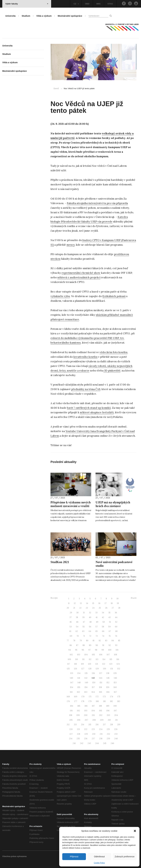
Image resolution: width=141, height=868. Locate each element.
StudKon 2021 (60, 562)
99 (103, 650)
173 (104, 697)
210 (109, 720)
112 (90, 659)
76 (116, 636)
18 (112, 603)
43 (109, 617)
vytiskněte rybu (60, 296)
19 (118, 603)
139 (115, 673)
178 (83, 701)
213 (75, 725)
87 (77, 645)
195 (101, 711)
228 (79, 734)
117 (69, 664)
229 (86, 734)
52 (116, 622)
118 (75, 664)
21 (74, 608)
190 (115, 706)
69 (71, 636)
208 (94, 720)
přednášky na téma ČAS (86, 389)
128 (90, 669)
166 (108, 692)
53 (71, 627)
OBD (87, 4)
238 (101, 739)
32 (90, 613)
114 (104, 659)
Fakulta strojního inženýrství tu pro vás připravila (97, 203)
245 (105, 743)
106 (101, 655)
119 (82, 664)
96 (83, 650)
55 (84, 627)
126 (76, 669)
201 (93, 715)
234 (71, 739)
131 (112, 669)
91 (103, 645)
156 (86, 687)
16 (99, 603)
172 (97, 697)
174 (112, 697)
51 (110, 622)
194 (93, 711)
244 (97, 743)
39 (83, 617)
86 (71, 645)
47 (84, 622)
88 (84, 645)
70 (78, 636)
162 (78, 692)
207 (86, 720)
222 (86, 729)
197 (115, 711)
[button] (135, 831)
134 (79, 673)
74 (103, 636)
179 (90, 701)
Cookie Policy (99, 863)
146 (115, 678)
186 (86, 706)
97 (89, 650)
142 (86, 678)
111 (83, 659)
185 (79, 706)
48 (90, 622)
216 (97, 725)
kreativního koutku (85, 357)
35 (109, 613)
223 (93, 729)
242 (82, 743)
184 (72, 706)
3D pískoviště (112, 371)
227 (71, 734)
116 (118, 659)
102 (71, 655)
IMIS (99, 4)
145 (108, 678)
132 (119, 669)
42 (103, 617)
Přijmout (74, 856)
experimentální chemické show (81, 273)
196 (108, 711)
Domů (56, 88)
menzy (71, 245)
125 (68, 669)
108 (116, 655)
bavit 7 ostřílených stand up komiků (89, 408)
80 (87, 641)
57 (97, 627)
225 (108, 729)
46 (77, 622)
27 (113, 608)
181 (104, 701)
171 (90, 697)
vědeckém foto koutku (113, 352)
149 (86, 683)
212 (68, 725)
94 (70, 650)
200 (86, 715)
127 (83, 669)
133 (72, 673)
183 (119, 701)
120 (90, 664)
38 (77, 617)
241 (74, 743)
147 (72, 683)
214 (83, 725)
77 (68, 641)
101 (117, 650)
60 (116, 627)
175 (119, 697)
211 (116, 720)
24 (93, 608)
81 (94, 641)
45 (71, 622)
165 (101, 692)
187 (93, 706)
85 (119, 641)
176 (68, 701)
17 (106, 603)
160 (115, 687)
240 (116, 739)
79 (81, 641)
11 (69, 603)
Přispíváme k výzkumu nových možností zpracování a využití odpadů (71, 506)
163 (86, 692)
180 (97, 701)
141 (79, 678)
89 (90, 645)
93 (116, 645)
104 (86, 655)
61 (70, 631)
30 (77, 613)
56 (90, 627)
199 (78, 715)
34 (103, 613)
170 (83, 697)
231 (101, 734)
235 (78, 739)
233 (116, 734)
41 (97, 617)
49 (97, 622)
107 (108, 655)
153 (115, 683)
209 (102, 720)
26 (106, 608)
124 (118, 664)
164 (93, 692)
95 (76, 650)
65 (97, 631)
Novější (54, 598)
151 (101, 683)
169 (76, 697)
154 (72, 687)
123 (111, 664)
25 (100, 608)
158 (100, 687)
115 (111, 659)
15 (93, 603)
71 (84, 636)
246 (112, 743)
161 (71, 692)
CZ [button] (76, 4)
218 (111, 725)
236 (86, 739)
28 (119, 608)
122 (104, 664)
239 (108, 739)
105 (93, 655)
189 (108, 706)
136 (93, 673)
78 (74, 641)
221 (78, 729)
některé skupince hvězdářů (97, 412)
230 (94, 734)
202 (101, 715)
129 (97, 669)
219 (119, 725)
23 (87, 608)
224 (101, 729)
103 (79, 655)
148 (79, 683)
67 (110, 631)
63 (83, 631)
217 (104, 725)
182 (111, 701)
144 (101, 678)
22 (80, 608)
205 (71, 720)
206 (79, 720)
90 (97, 645)
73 (97, 636)
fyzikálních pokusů (114, 296)
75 (110, 636)
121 (97, 664)
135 (86, 673)
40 (90, 617)
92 (110, 645)
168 (68, 697)
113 (97, 659)
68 (116, 631)
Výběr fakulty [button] (27, 4)
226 (116, 729)
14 (87, 603)
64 (90, 631)
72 (90, 636)
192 (78, 711)
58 (103, 627)
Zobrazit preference (125, 856)
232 (108, 734)
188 (100, 706)
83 (106, 641)
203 (108, 715)
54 (77, 627)
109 (69, 659)
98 (96, 650)
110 (77, 659)
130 (105, 669)
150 (94, 683)
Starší (134, 598)
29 (71, 613)
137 (101, 673)
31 (84, 613)
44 (116, 617)
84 (113, 641)
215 (90, 725)
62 (77, 631)
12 (75, 603)
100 (110, 650)
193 (86, 711)
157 (93, 687)
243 (89, 743)
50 (104, 622)
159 (108, 687)
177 (76, 701)
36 (116, 613)
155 (79, 687)
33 (96, 613)
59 (109, 627)
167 (115, 692)
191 (71, 711)
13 (81, 603)
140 (71, 678)
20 (68, 608)
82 (100, 641)
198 (71, 715)
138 (108, 673)
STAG (110, 4)
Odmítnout (99, 856)
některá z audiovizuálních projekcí (79, 277)
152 (108, 683)
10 (118, 599)
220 (71, 729)
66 (103, 631)
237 (93, 739)
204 (116, 715)
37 (70, 617)
